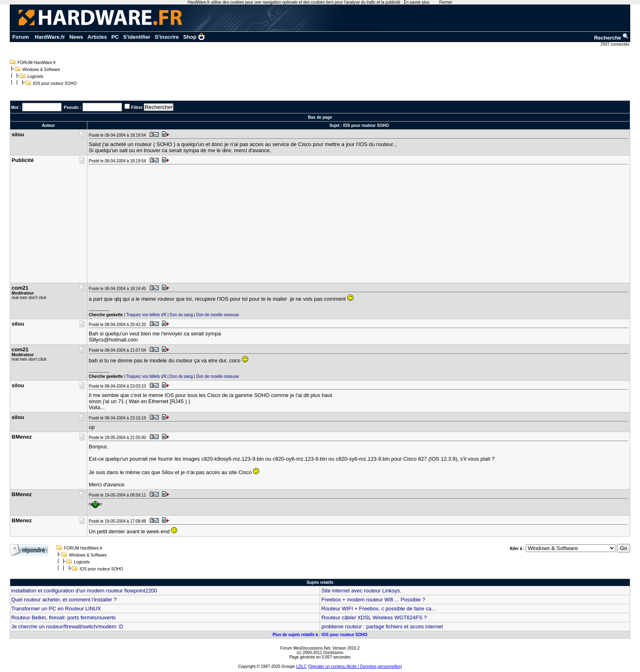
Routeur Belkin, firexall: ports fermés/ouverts (64, 618)
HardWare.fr (50, 37)
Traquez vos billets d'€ (146, 315)
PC (115, 37)
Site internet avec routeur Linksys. (361, 591)
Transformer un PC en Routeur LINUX (56, 609)
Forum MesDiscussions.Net (305, 648)
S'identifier (137, 37)
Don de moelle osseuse (218, 315)
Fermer (446, 2)
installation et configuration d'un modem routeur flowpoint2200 (84, 591)
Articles (97, 37)
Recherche (611, 38)
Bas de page (320, 117)
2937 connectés (615, 44)
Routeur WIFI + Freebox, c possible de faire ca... (378, 609)
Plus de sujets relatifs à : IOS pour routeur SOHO (320, 635)
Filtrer (137, 108)
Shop (194, 37)
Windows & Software (41, 70)
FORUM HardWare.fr (37, 63)
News (76, 37)
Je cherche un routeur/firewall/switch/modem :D (67, 627)
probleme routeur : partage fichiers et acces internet (382, 627)
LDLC (302, 666)
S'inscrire (167, 37)
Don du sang (181, 315)
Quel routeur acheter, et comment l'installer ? (64, 600)
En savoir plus (417, 2)
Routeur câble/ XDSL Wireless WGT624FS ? (374, 618)
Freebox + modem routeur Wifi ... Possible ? (373, 600)
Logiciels (35, 77)
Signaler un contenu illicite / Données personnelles (355, 666)
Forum (20, 37)
